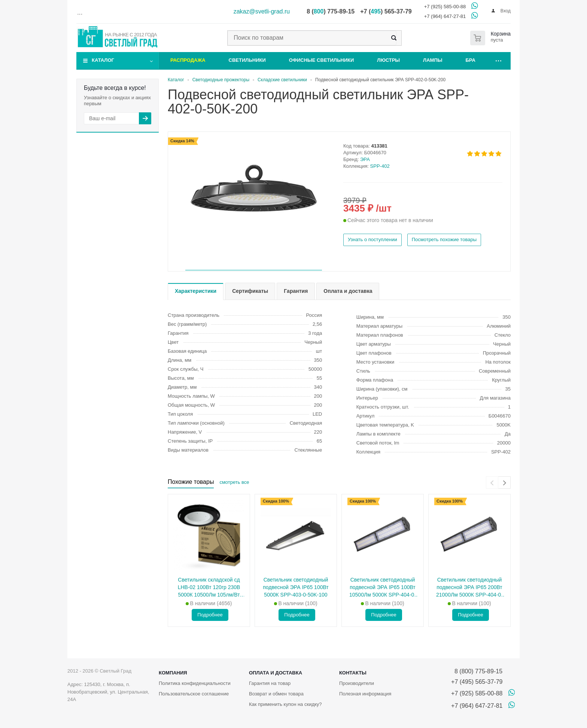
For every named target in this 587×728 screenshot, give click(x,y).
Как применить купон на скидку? (285, 704)
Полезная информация (365, 694)
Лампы (433, 60)
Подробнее (210, 615)
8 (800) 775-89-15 (477, 671)
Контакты (353, 673)
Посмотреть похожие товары (444, 239)
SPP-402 (380, 166)
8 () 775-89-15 (331, 11)
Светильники (247, 60)
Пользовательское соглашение (194, 694)
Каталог (103, 60)
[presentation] (492, 483)
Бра (471, 60)
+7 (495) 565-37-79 (477, 682)
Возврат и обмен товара (276, 694)
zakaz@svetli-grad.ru (262, 11)
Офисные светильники (322, 60)
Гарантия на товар (270, 683)
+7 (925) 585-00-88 (445, 7)
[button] (254, 270)
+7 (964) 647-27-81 (445, 16)
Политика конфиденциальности (195, 683)
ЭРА (365, 159)
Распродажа (188, 60)
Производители (357, 683)
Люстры (388, 60)
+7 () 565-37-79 (386, 11)
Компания (173, 673)
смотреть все (234, 482)
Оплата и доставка (276, 673)
